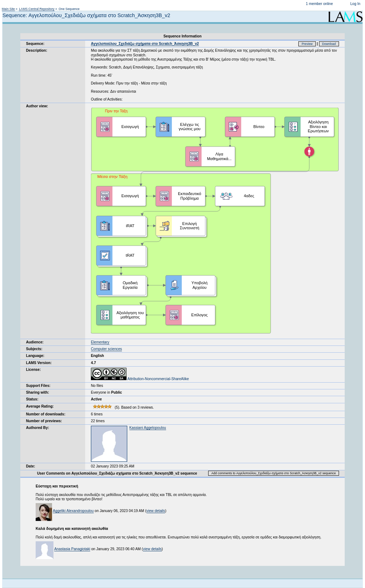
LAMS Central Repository (37, 9)
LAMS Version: (39, 363)
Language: (35, 356)
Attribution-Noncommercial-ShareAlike (140, 379)
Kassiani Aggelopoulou (148, 428)
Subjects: (34, 349)
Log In (355, 4)
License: (33, 370)
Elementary (100, 342)
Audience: (35, 342)
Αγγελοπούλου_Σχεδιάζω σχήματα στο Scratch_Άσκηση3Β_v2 (145, 44)
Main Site (8, 9)
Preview (307, 44)
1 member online (319, 4)
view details (156, 511)
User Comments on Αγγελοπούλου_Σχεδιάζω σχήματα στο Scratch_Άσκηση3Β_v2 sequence (117, 473)
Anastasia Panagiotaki (72, 549)
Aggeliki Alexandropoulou (73, 511)
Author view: (37, 106)
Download (329, 44)
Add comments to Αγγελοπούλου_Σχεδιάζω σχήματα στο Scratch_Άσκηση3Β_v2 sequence (274, 473)
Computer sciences (106, 349)
